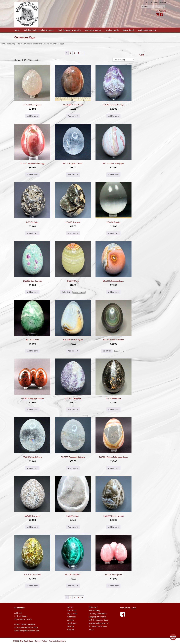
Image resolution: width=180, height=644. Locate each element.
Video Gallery (94, 610)
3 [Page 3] (74, 53)
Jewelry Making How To (99, 623)
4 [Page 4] (78, 53)
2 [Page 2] (71, 53)
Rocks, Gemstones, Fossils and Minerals (33, 44)
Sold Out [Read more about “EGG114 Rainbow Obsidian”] (107, 351)
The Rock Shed (29, 14)
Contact (71, 629)
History (71, 626)
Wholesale (72, 623)
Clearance (72, 617)
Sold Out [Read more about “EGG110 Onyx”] (66, 292)
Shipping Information (98, 617)
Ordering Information (98, 613)
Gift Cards (93, 607)
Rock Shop (11, 44)
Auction (70, 620)
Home (2, 44)
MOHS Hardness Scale (98, 620)
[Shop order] (123, 60)
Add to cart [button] (32, 116)
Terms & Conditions (58, 641)
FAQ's (91, 629)
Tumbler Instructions (98, 626)
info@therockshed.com (30, 631)
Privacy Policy (41, 641)
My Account (161, 11)
